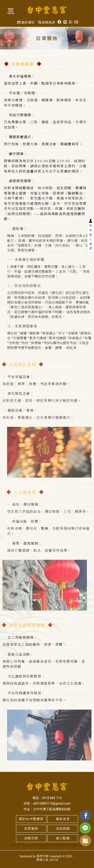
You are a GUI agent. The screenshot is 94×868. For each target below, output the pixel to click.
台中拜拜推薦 (55, 845)
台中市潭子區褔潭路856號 (52, 809)
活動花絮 (31, 838)
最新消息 (63, 819)
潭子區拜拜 (32, 845)
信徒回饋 (63, 829)
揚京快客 (42, 856)
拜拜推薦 (43, 845)
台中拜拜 (21, 845)
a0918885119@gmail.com (52, 803)
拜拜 (13, 845)
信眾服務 (31, 829)
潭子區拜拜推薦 (70, 845)
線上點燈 (63, 838)
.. (74, 856)
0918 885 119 (52, 798)
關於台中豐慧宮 (31, 819)
